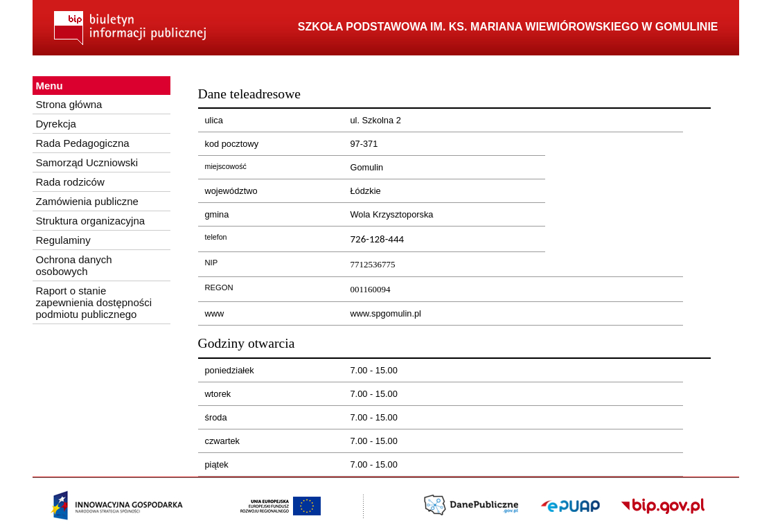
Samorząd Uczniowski (87, 162)
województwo (231, 191)
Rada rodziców (70, 182)
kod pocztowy (232, 144)
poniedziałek (230, 370)
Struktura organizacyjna (91, 221)
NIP (212, 263)
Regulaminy (63, 240)
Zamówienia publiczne (87, 201)
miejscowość (226, 166)
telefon (216, 237)
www (215, 313)
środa (216, 417)
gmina (217, 214)
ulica (214, 120)
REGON (219, 287)
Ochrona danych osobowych (74, 265)
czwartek (223, 441)
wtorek (218, 394)
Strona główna (69, 104)
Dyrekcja (56, 124)
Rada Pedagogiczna (83, 143)
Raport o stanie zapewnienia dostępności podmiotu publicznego (94, 302)
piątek (217, 464)
